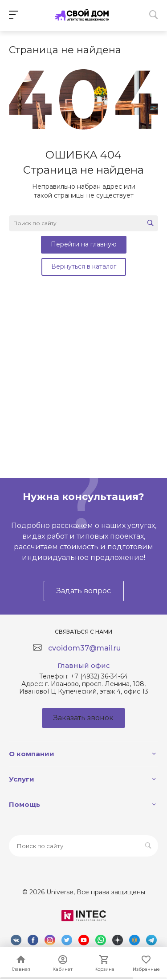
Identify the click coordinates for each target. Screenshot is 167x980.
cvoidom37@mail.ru (84, 648)
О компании (32, 754)
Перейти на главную (84, 244)
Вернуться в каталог (84, 266)
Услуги (22, 779)
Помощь (24, 804)
